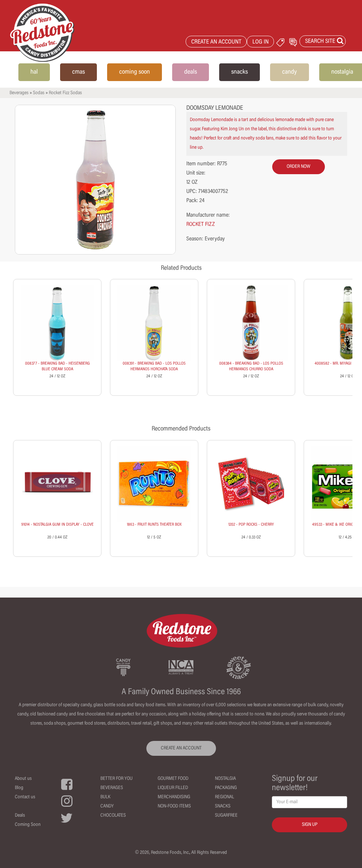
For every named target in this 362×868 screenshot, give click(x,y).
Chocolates (113, 816)
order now (299, 167)
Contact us (25, 797)
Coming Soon (28, 825)
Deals (20, 816)
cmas (78, 72)
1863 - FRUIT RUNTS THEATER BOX (154, 525)
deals (191, 72)
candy (290, 72)
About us (23, 779)
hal (34, 72)
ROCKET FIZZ (201, 224)
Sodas (39, 93)
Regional (224, 797)
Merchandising (174, 797)
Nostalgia (225, 779)
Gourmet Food (173, 779)
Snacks (223, 806)
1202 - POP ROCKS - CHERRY (251, 525)
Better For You (116, 779)
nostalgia (342, 72)
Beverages (19, 93)
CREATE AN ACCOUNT (216, 42)
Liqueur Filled (173, 788)
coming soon (135, 72)
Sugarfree (226, 816)
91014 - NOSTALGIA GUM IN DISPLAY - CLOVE (57, 525)
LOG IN (261, 42)
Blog (19, 788)
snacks (240, 72)
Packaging (226, 788)
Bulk (105, 797)
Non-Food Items (174, 806)
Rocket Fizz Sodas (65, 93)
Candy (107, 806)
